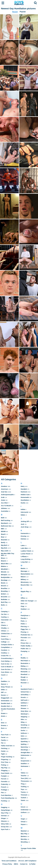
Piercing (24, 626)
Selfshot (24, 703)
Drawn (3, 713)
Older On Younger (27, 601)
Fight (3, 754)
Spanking (24, 741)
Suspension (25, 761)
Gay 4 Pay (5, 813)
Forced (4, 779)
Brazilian (4, 588)
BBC (3, 529)
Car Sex (4, 614)
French (4, 787)
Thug (23, 784)
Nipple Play (25, 591)
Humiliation (25, 500)
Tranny (23, 792)
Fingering (4, 759)
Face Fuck (5, 735)
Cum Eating (5, 661)
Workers (24, 836)
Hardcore (24, 492)
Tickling (24, 787)
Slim (22, 719)
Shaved (23, 706)
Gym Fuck (5, 829)
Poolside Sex (25, 635)
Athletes (4, 508)
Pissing (23, 632)
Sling (23, 722)
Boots (3, 583)
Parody (23, 618)
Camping (4, 611)
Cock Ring (5, 639)
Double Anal (5, 703)
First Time (5, 762)
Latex (23, 545)
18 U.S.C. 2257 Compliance (27, 861)
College (4, 642)
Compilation (5, 647)
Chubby (4, 628)
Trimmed (24, 795)
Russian (24, 683)
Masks (23, 568)
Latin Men (24, 548)
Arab (3, 497)
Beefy (3, 542)
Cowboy (4, 653)
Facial (3, 737)
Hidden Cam (25, 495)
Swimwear (24, 766)
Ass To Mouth (6, 506)
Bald (3, 518)
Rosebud (24, 674)
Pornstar (24, 637)
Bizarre (4, 561)
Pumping (24, 651)
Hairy (23, 486)
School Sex (25, 692)
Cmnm (3, 636)
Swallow (24, 763)
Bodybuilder (5, 577)
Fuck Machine (6, 795)
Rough (23, 677)
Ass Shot (4, 503)
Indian (23, 509)
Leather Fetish (26, 551)
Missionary (25, 582)
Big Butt (4, 545)
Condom (4, 650)
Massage (24, 571)
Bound (3, 586)
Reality (23, 658)
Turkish (23, 798)
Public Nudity (26, 646)
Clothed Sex (5, 634)
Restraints (24, 663)
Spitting (24, 744)
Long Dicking (26, 559)
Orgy (23, 606)
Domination (5, 701)
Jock (22, 524)
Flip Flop (4, 768)
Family (3, 740)
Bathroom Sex (6, 526)
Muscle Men (25, 585)
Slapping (24, 717)
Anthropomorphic (7, 495)
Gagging (4, 807)
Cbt (2, 622)
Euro (3, 728)
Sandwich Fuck (26, 689)
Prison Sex (25, 643)
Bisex (3, 558)
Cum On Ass (6, 669)
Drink (3, 716)
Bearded (4, 540)
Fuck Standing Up (7, 798)
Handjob (24, 489)
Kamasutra (25, 533)
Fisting (3, 765)
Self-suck (24, 700)
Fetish (3, 751)
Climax (3, 631)
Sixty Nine (24, 711)
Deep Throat (5, 687)
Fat (2, 743)
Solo (22, 736)
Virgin (23, 819)
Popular (23, 12)
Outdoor (24, 609)
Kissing (24, 536)
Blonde (4, 572)
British (3, 594)
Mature (23, 577)
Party (23, 621)
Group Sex (5, 827)
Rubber (23, 680)
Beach (3, 534)
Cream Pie (5, 656)
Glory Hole (5, 824)
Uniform (24, 812)
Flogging (4, 770)
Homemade (25, 497)
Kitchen (24, 539)
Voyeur (23, 824)
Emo (3, 723)
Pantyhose (25, 615)
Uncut (23, 807)
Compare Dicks (7, 645)
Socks (23, 730)
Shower (24, 708)
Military (23, 579)
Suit (22, 758)
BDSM (3, 531)
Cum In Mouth (6, 667)
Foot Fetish (5, 773)
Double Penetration (8, 709)
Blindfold (4, 569)
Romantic (24, 672)
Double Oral (5, 706)
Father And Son (7, 746)
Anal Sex (4, 492)
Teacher (24, 776)
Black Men (5, 564)
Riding (23, 666)
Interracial (24, 512)
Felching (4, 748)
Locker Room (26, 554)
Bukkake (4, 599)
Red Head (24, 661)
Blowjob (4, 575)
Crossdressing (6, 658)
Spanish (24, 739)
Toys (22, 789)
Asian (3, 500)
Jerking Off (25, 521)
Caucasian (5, 620)
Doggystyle (5, 698)
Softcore (24, 733)
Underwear (25, 810)
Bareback (4, 523)
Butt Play (4, 602)
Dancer (4, 684)
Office (23, 598)
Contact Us (24, 864)
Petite (23, 624)
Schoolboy (25, 695)
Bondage (4, 580)
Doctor (3, 695)
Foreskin (4, 781)
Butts (3, 605)
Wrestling (24, 842)
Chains (4, 625)
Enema (3, 725)
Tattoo (23, 773)
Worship (24, 839)
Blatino (4, 566)
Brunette (4, 597)
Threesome (25, 781)
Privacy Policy (7, 864)
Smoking (24, 725)
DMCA (16, 864)
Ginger (3, 818)
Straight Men (25, 752)
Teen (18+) (25, 778)
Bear (3, 537)
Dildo (3, 690)
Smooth (24, 728)
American (4, 489)
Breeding (4, 591)
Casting (4, 617)
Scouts (23, 697)
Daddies (4, 681)
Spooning (24, 747)
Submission (25, 755)
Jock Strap (25, 527)
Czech (3, 675)
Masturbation (26, 574)
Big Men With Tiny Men (8, 554)
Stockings (24, 750)
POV (22, 640)
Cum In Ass (5, 664)
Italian (23, 515)
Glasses (4, 821)
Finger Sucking (6, 757)
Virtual (23, 822)
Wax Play (24, 834)
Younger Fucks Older (28, 848)
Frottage (4, 790)
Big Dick (4, 548)
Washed (24, 831)
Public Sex (25, 649)
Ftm (2, 792)
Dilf (2, 692)
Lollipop (24, 556)
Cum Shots (5, 672)
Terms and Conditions (9, 861)
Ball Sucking (6, 520)
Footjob (4, 776)
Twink (23, 800)
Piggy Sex (24, 629)
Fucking (4, 801)
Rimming (24, 669)
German (4, 816)
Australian (5, 511)
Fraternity (5, 784)
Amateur (4, 486)
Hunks (23, 503)
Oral (22, 603)
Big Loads (5, 551)
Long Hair (24, 562)
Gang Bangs (5, 810)
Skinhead (24, 714)
